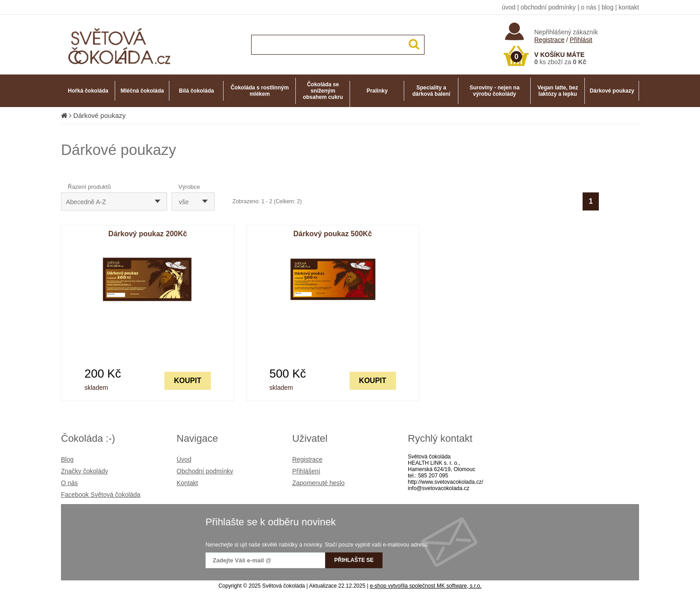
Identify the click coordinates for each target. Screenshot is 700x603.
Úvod (184, 459)
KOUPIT (187, 381)
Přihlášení (306, 471)
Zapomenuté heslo (318, 483)
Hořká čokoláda (88, 91)
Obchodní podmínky (205, 471)
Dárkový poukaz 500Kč (332, 234)
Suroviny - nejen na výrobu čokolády (495, 91)
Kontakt (187, 483)
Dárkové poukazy (612, 91)
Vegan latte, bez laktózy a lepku (558, 91)
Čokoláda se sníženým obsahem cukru (323, 91)
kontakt (629, 7)
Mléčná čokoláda (142, 91)
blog (607, 7)
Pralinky (377, 91)
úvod (509, 7)
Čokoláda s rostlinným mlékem (260, 91)
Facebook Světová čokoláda (101, 495)
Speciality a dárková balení (431, 91)
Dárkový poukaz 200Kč (148, 234)
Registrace (549, 40)
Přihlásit (581, 40)
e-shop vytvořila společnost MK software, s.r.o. (426, 586)
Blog (67, 459)
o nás (588, 7)
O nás (69, 483)
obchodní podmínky (548, 7)
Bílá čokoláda (196, 91)
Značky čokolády (84, 471)
